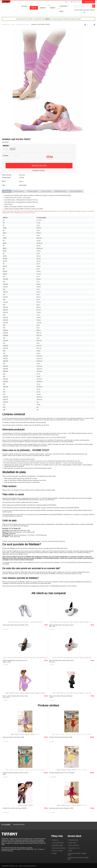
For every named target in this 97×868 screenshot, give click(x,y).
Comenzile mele (73, 840)
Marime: (6, 146)
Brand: (4, 181)
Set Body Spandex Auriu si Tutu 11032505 (62, 773)
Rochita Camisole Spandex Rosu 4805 (61, 737)
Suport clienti (72, 843)
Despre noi (55, 840)
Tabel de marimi (19, 191)
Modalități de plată (57, 845)
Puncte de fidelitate (76, 191)
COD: (4, 185)
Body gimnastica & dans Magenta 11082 (61, 808)
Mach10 (34, 866)
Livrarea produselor (58, 843)
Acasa (24, 6)
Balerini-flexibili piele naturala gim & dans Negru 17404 (15, 661)
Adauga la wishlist (39, 170)
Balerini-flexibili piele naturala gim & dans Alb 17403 (61, 626)
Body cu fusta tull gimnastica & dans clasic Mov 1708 (15, 697)
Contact (63, 6)
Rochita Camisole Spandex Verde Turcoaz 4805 (15, 773)
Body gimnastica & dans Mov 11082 (14, 737)
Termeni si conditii (57, 851)
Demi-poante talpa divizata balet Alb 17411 (16, 625)
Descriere (7, 191)
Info (61, 11)
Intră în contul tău (74, 845)
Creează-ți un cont (74, 848)
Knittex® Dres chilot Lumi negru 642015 (15, 808)
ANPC (70, 851)
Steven (21, 181)
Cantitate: (6, 156)
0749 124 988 (78, 10)
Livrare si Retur (46, 191)
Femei (53, 8)
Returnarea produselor (59, 848)
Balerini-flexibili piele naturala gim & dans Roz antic (61, 661)
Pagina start (6, 24)
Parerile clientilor (33, 191)
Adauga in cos (39, 166)
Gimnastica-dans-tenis (23, 24)
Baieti (43, 8)
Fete (34, 8)
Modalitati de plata (61, 191)
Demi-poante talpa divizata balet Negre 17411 (61, 697)
